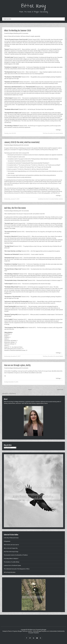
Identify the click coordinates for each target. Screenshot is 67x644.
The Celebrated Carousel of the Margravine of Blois (17, 569)
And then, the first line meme (15, 208)
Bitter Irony (34, 7)
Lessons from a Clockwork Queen (12, 565)
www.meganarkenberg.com (22, 171)
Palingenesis (7, 541)
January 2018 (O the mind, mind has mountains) (22, 142)
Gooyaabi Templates (34, 633)
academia (41, 199)
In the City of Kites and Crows (11, 538)
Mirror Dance (44, 403)
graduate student (30, 402)
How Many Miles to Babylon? (11, 559)
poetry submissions (26, 177)
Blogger (44, 630)
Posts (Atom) (12, 393)
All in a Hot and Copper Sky (11, 548)
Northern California (40, 402)
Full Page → (59, 130)
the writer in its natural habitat (55, 133)
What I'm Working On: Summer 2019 (18, 31)
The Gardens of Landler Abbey (12, 562)
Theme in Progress (13, 631)
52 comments (25, 33)
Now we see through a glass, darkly (17, 365)
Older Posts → (61, 390)
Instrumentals (53, 631)
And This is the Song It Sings (11, 552)
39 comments (25, 368)
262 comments (25, 145)
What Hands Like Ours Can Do (11, 545)
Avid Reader (45, 169)
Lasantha (30, 631)
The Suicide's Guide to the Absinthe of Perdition (16, 555)
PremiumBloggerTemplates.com (41, 631)
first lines (45, 133)
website (61, 199)
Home (30, 390)
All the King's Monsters (10, 572)
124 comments (25, 211)
